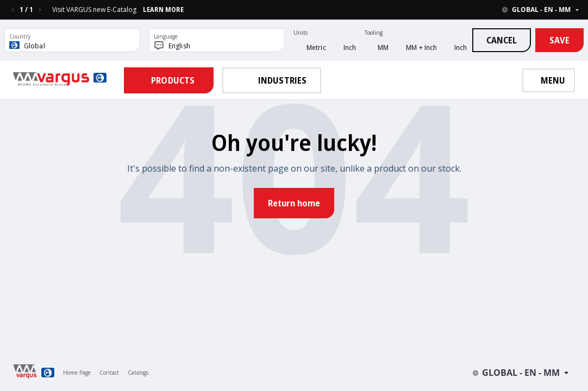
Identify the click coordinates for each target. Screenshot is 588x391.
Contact (109, 373)
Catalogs (138, 373)
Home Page (77, 373)
